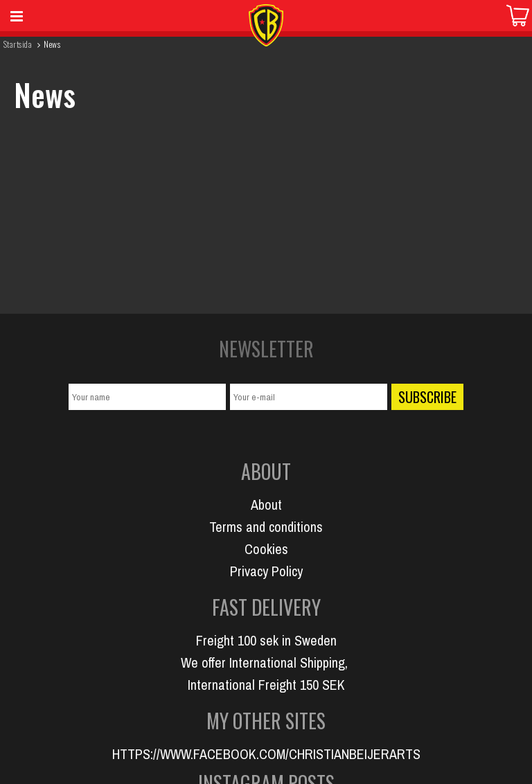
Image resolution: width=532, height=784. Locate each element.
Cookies (266, 549)
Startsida (18, 44)
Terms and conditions (266, 527)
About (266, 505)
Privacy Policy (266, 571)
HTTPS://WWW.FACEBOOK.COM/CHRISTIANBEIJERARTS (266, 754)
